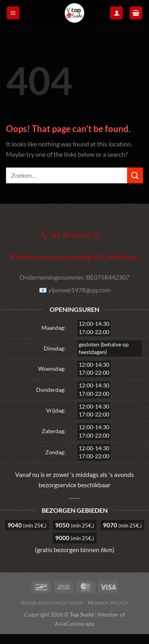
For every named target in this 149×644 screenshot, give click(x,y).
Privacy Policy (108, 603)
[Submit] (135, 175)
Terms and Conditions (51, 603)
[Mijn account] (116, 13)
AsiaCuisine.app (75, 624)
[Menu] (13, 13)
